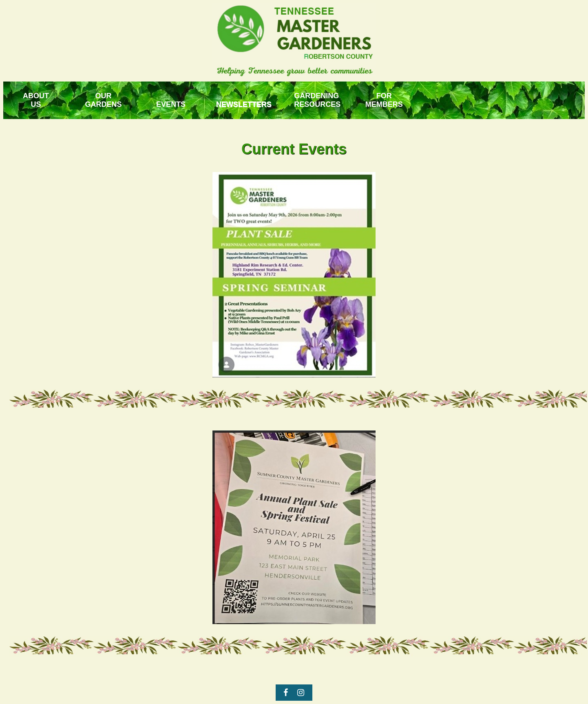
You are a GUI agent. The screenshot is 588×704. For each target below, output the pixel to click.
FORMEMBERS (384, 100)
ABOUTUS (36, 100)
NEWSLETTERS (244, 104)
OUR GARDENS (104, 100)
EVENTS (171, 104)
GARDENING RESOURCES (317, 100)
